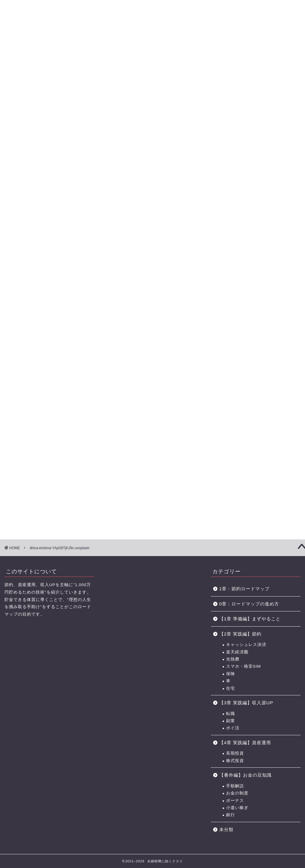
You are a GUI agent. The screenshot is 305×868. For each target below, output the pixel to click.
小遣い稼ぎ (237, 808)
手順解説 (235, 786)
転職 (231, 714)
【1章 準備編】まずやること (250, 619)
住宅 (231, 688)
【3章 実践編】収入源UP (246, 703)
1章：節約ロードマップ (247, 589)
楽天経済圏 (237, 652)
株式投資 (235, 761)
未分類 (226, 829)
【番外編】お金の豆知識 (245, 775)
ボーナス (235, 801)
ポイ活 (233, 728)
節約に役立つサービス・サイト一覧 (281, 41)
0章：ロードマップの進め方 (249, 604)
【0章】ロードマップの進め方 (24, 41)
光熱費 (233, 659)
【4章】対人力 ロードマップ (166, 41)
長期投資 (235, 753)
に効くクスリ (153, 15)
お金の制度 (237, 793)
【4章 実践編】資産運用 (245, 743)
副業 (231, 721)
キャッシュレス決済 (246, 645)
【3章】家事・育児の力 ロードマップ (130, 41)
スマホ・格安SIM (243, 666)
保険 (231, 674)
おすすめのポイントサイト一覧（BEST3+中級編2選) (240, 41)
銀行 (231, 815)
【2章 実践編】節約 (241, 634)
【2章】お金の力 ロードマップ (95, 41)
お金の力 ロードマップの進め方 (200, 41)
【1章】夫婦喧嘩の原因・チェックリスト (59, 41)
